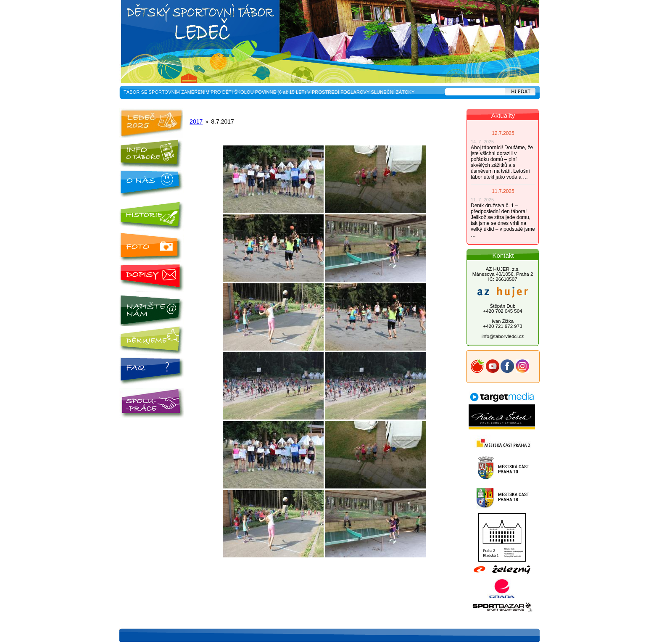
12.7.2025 (503, 133)
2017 (196, 121)
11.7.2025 (503, 191)
